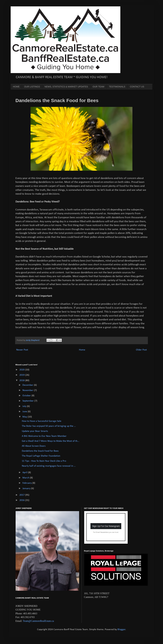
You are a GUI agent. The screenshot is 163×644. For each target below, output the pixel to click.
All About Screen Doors (34, 446)
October (27, 396)
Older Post (141, 350)
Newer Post (22, 350)
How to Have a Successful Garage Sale (42, 421)
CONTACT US (137, 87)
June (25, 412)
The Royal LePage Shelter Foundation (41, 456)
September (28, 401)
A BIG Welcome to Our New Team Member (44, 436)
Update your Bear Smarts (35, 431)
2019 (22, 375)
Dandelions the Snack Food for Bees (40, 451)
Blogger (121, 629)
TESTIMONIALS (117, 87)
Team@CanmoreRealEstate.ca (38, 621)
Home (82, 350)
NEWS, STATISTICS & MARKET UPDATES (66, 87)
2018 (22, 380)
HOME (16, 87)
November (28, 390)
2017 (22, 495)
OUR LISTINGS (32, 87)
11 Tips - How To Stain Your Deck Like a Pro (44, 461)
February (27, 483)
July (25, 406)
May (25, 417)
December (28, 385)
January (27, 488)
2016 (22, 500)
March (26, 478)
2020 (22, 370)
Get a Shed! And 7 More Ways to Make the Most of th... (51, 441)
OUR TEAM (99, 87)
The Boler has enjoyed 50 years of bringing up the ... (49, 426)
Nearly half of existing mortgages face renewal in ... (49, 466)
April (25, 473)
